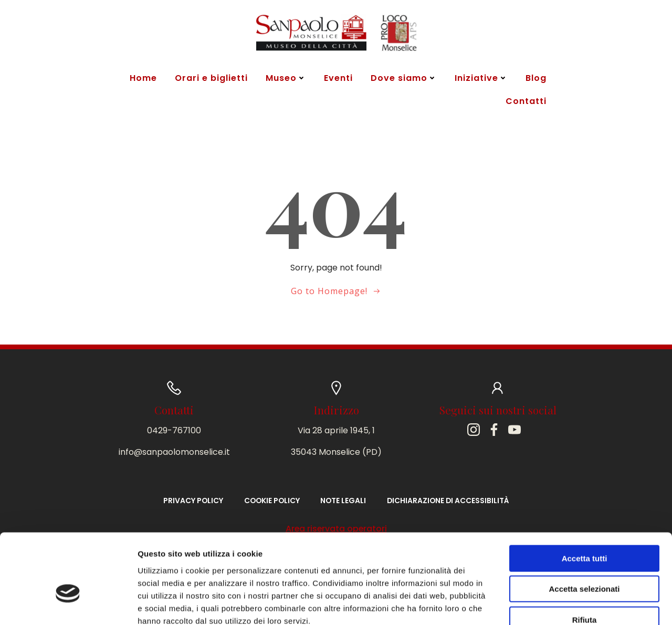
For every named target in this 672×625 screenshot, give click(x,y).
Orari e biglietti (210, 79)
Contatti (525, 102)
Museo (285, 79)
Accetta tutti (585, 497)
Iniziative (480, 79)
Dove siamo (403, 79)
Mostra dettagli (552, 604)
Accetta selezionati (584, 528)
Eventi (337, 79)
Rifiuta (585, 558)
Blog (535, 79)
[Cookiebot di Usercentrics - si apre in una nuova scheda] (68, 605)
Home (142, 79)
